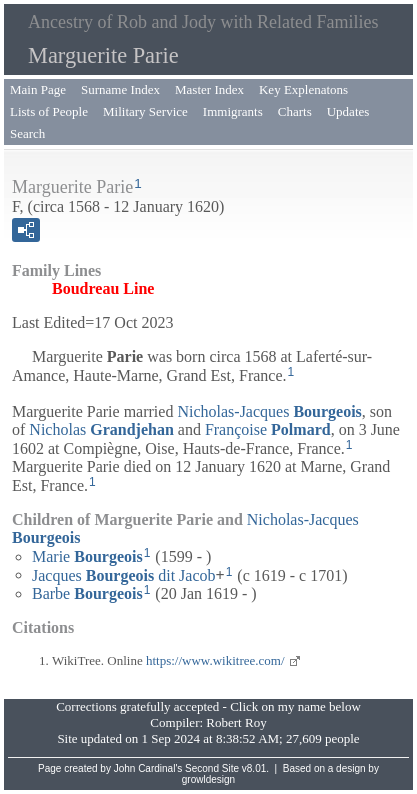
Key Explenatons (303, 89)
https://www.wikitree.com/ (215, 660)
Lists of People (49, 111)
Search (27, 133)
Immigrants (233, 111)
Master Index (209, 89)
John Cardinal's (148, 768)
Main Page (38, 89)
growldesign (208, 779)
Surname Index (120, 89)
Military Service (145, 111)
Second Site (212, 768)
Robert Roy (236, 722)
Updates (348, 111)
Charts (295, 111)
